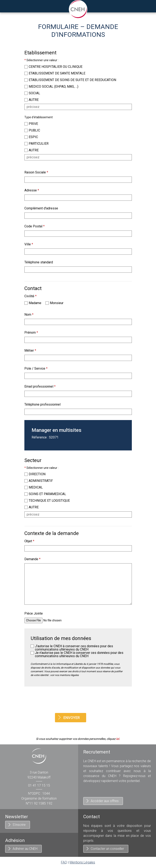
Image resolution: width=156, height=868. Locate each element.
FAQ (64, 862)
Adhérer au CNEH (25, 849)
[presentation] (78, 700)
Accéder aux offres (105, 801)
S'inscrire (19, 825)
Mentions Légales (82, 862)
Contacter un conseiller (107, 849)
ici (118, 739)
